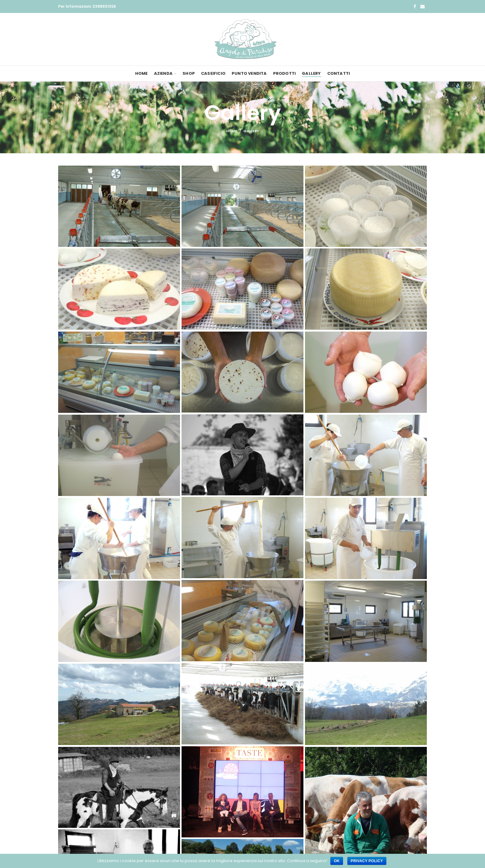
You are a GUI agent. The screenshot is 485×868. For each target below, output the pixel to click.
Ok (337, 861)
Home (232, 131)
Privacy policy (367, 861)
